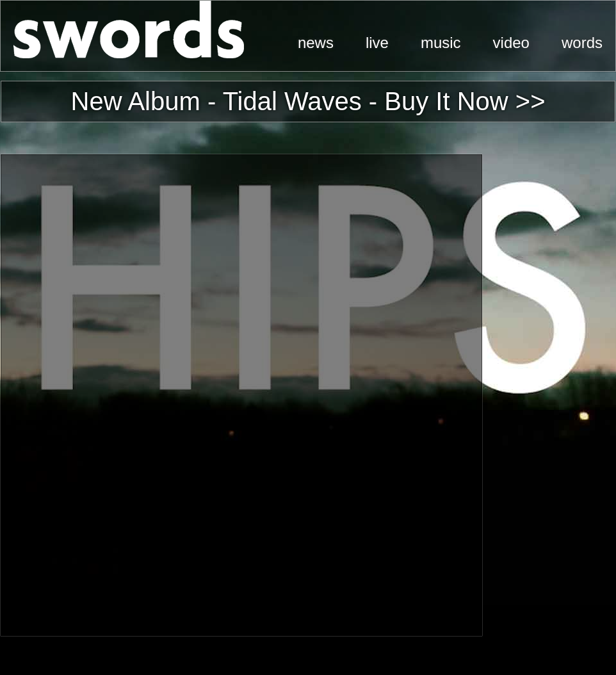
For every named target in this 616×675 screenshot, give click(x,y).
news (316, 43)
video (511, 43)
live (377, 43)
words (582, 43)
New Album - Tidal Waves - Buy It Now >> (308, 101)
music (441, 43)
